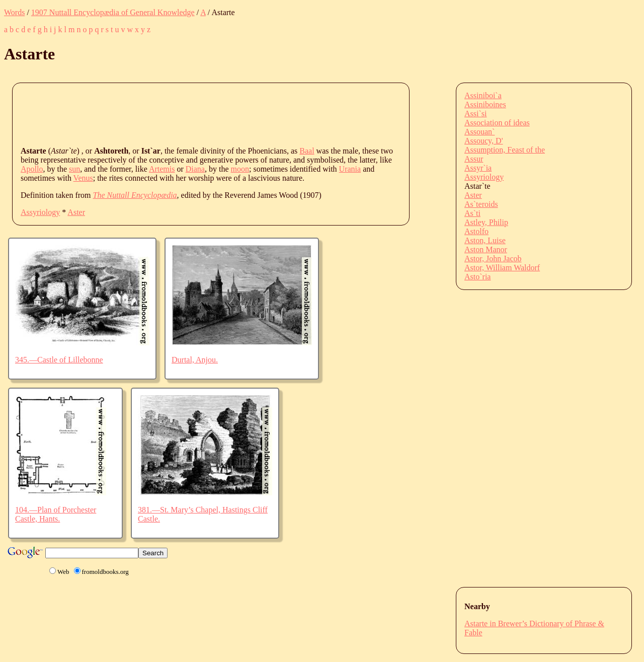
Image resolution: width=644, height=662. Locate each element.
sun (74, 169)
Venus (83, 178)
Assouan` (479, 132)
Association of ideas (497, 123)
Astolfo (476, 231)
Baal (307, 151)
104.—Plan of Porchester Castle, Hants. (56, 514)
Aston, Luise (485, 240)
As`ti (472, 213)
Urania (350, 169)
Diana (195, 169)
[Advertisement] (204, 114)
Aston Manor (486, 249)
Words (14, 12)
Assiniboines (485, 104)
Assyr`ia (478, 168)
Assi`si (475, 114)
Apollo (32, 169)
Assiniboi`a (483, 95)
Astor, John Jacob (493, 259)
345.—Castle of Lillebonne (59, 360)
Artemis (162, 169)
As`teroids (481, 204)
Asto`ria (477, 277)
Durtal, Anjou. (195, 360)
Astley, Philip (486, 222)
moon (240, 169)
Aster (76, 212)
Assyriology (40, 212)
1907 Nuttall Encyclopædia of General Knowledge (113, 12)
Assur (474, 159)
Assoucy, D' (484, 141)
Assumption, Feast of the (505, 150)
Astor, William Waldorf (502, 268)
